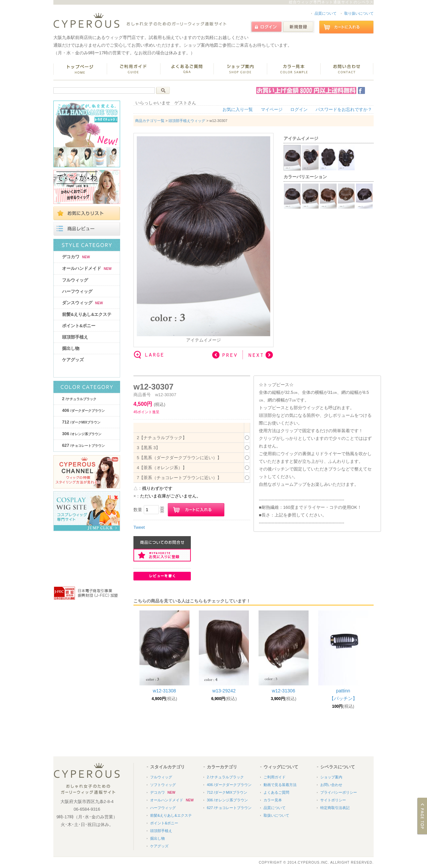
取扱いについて (276, 815)
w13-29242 (224, 691)
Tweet (139, 527)
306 (82, 434)
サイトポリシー (333, 800)
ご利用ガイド (275, 777)
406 (83, 410)
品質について (326, 13)
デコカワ (76, 257)
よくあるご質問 (276, 792)
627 (83, 445)
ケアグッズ (73, 360)
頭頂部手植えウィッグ (187, 121)
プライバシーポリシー (339, 792)
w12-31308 (164, 691)
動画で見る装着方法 (280, 785)
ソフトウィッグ (163, 785)
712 (81, 422)
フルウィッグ (75, 280)
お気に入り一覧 (238, 109)
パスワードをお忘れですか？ (344, 109)
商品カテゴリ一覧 (150, 121)
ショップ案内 (331, 777)
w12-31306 (284, 691)
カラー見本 (273, 800)
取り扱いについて (359, 13)
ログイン (299, 109)
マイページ (272, 109)
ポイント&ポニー (79, 326)
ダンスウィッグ (82, 303)
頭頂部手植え (75, 337)
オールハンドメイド (87, 268)
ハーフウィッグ (77, 291)
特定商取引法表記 (335, 808)
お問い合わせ (331, 785)
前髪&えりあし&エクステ (87, 314)
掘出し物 (71, 348)
